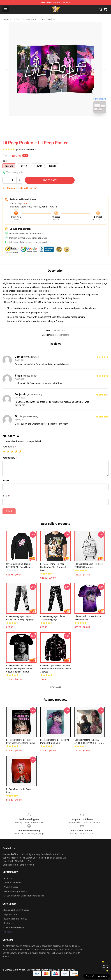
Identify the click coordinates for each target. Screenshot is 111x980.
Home (6, 19)
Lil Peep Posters (46, 19)
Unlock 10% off (105, 967)
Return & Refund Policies (15, 919)
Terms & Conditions (13, 883)
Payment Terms (11, 914)
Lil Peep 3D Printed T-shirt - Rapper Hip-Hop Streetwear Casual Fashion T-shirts (19, 669)
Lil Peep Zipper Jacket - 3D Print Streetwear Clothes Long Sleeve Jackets (55, 669)
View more (56, 687)
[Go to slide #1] (47, 123)
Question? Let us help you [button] (97, 976)
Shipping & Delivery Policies (16, 910)
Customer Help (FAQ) (14, 927)
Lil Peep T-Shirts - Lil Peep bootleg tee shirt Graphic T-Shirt (53, 567)
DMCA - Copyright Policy (15, 891)
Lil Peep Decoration (23, 19)
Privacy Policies (11, 887)
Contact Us (9, 923)
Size (5, 161)
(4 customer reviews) (26, 150)
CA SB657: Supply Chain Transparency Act (24, 896)
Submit (9, 511)
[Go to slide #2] (64, 123)
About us (8, 878)
